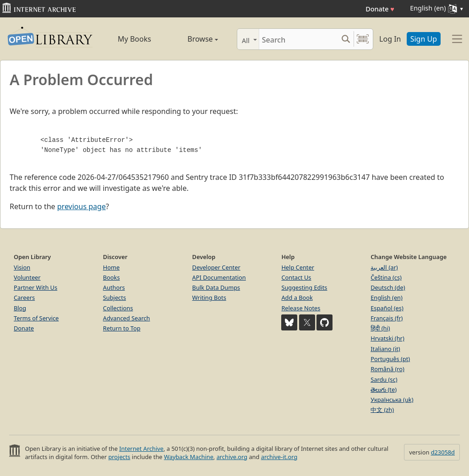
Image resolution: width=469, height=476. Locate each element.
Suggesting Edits (304, 287)
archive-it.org (279, 457)
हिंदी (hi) (380, 328)
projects (119, 457)
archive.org (232, 457)
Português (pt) (390, 359)
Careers (24, 297)
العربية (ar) (384, 267)
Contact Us (296, 277)
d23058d (443, 452)
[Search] (298, 39)
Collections (118, 308)
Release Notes (301, 308)
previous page (82, 206)
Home (111, 267)
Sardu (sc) (384, 379)
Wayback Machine (189, 457)
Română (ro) (387, 369)
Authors (114, 287)
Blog (20, 308)
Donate (380, 9)
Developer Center (216, 267)
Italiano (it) (385, 349)
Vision (22, 267)
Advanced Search (127, 318)
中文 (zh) (382, 410)
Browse (193, 39)
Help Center (298, 267)
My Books (134, 39)
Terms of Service (36, 318)
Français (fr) (387, 318)
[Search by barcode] (363, 39)
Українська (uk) (392, 400)
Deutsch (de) (388, 287)
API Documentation (219, 277)
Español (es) (387, 308)
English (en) (387, 297)
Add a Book (297, 297)
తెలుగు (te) (384, 389)
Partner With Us (35, 287)
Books (112, 277)
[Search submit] (346, 39)
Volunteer (27, 277)
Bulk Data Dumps (216, 287)
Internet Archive (141, 449)
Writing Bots (209, 297)
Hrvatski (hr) (387, 338)
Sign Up (424, 39)
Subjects (115, 297)
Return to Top (122, 328)
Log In (390, 39)
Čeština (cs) (386, 277)
